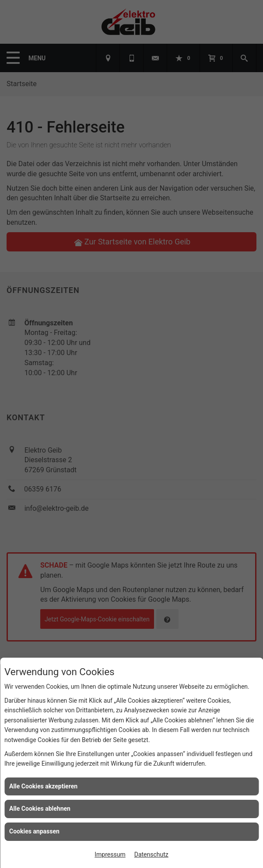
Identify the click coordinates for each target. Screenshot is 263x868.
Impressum (110, 854)
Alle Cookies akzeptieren (43, 786)
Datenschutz (151, 854)
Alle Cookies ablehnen (40, 809)
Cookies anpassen (34, 831)
